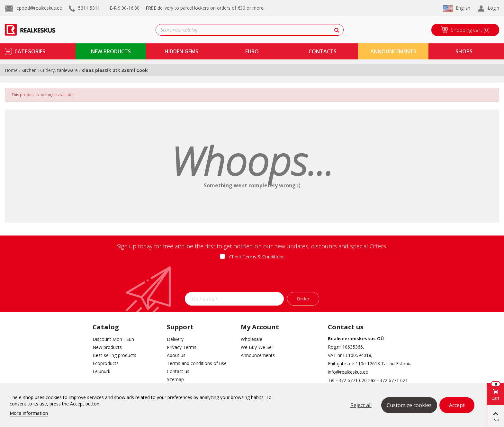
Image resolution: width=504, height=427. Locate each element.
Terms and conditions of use (197, 363)
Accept (457, 405)
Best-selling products (114, 355)
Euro (252, 51)
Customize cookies (409, 405)
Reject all (361, 405)
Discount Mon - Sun (113, 339)
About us (176, 355)
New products (107, 347)
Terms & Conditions (264, 257)
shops (464, 51)
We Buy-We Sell (257, 347)
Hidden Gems (181, 51)
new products (111, 51)
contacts (323, 51)
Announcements (393, 51)
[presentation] (252, 278)
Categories (30, 51)
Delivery (175, 339)
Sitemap (175, 379)
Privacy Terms (182, 347)
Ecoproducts (106, 363)
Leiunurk (101, 371)
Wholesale (252, 339)
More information (29, 413)
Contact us (178, 371)
